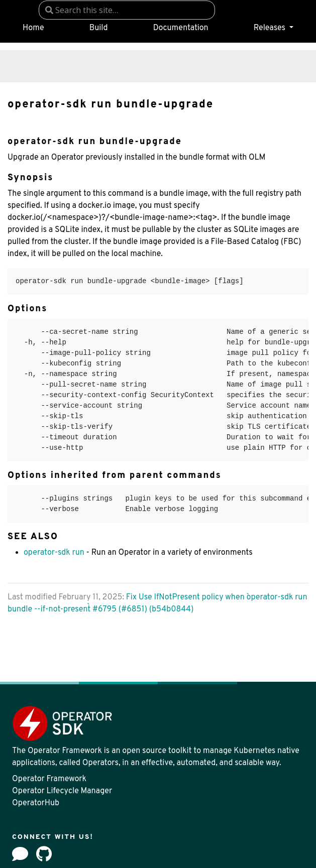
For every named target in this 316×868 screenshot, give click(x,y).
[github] (44, 854)
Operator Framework (49, 779)
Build (99, 28)
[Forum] (20, 854)
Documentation (181, 28)
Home (33, 28)
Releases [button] (271, 28)
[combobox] (127, 10)
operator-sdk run (54, 553)
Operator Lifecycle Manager (62, 791)
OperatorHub (36, 803)
